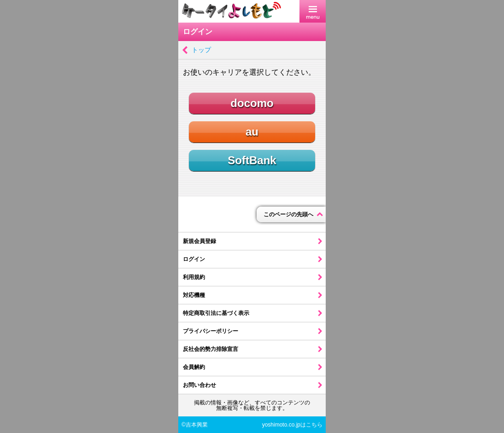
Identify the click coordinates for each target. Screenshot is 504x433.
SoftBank (252, 160)
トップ (201, 50)
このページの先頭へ (288, 214)
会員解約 (194, 367)
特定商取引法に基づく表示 (216, 313)
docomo (252, 103)
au (252, 132)
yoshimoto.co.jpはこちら (292, 425)
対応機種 (194, 295)
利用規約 (194, 277)
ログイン (194, 259)
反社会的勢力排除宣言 (211, 349)
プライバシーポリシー (211, 331)
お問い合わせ (199, 385)
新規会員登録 (199, 241)
